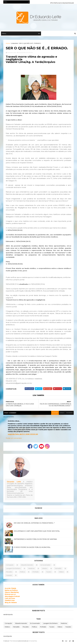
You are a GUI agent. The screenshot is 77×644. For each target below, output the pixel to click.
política (22, 572)
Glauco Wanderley (12, 593)
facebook (69, 413)
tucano (49, 572)
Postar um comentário (14, 439)
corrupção (10, 565)
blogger (55, 413)
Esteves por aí (10, 595)
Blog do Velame (11, 603)
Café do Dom (10, 599)
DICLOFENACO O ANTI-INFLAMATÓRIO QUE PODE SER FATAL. (37, 531)
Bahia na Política (11, 591)
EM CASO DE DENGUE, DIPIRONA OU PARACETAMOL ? (34, 523)
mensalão (58, 569)
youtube (9, 576)
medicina (31, 569)
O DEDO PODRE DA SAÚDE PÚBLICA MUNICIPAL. (32, 548)
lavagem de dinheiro (13, 569)
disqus (62, 413)
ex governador (46, 565)
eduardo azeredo (27, 565)
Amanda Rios (33, 641)
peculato (9, 572)
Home (8, 43)
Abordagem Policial (12, 597)
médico (45, 569)
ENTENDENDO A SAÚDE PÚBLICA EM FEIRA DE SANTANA (35, 540)
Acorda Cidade (11, 589)
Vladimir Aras (10, 601)
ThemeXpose (14, 641)
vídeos (61, 572)
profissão (36, 572)
